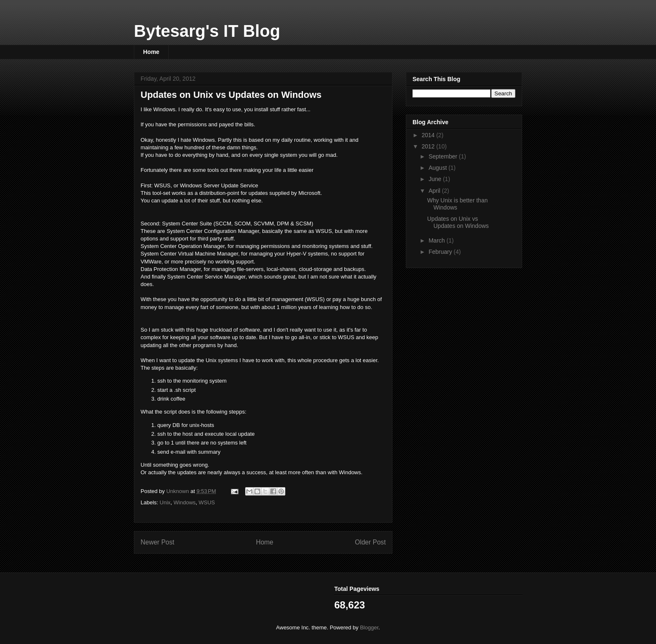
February (441, 252)
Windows (185, 502)
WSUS (207, 502)
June (436, 179)
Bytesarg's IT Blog (207, 31)
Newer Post (158, 542)
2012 (429, 146)
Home (151, 52)
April (435, 191)
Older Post (370, 542)
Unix (165, 502)
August (438, 168)
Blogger (369, 627)
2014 (429, 135)
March (437, 240)
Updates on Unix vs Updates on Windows (458, 222)
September (443, 156)
